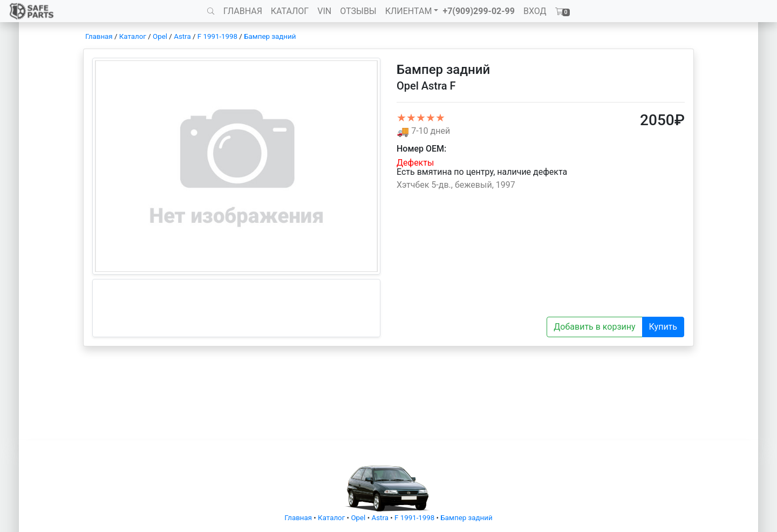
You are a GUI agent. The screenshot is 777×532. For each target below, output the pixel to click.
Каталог (133, 36)
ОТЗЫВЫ (358, 11)
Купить (663, 327)
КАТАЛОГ (290, 11)
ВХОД (535, 11)
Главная (99, 36)
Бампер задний (270, 36)
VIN (324, 11)
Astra (182, 36)
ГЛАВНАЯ (243, 11)
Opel (160, 36)
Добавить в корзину (594, 327)
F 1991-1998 (217, 36)
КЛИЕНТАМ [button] (409, 11)
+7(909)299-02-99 (479, 11)
